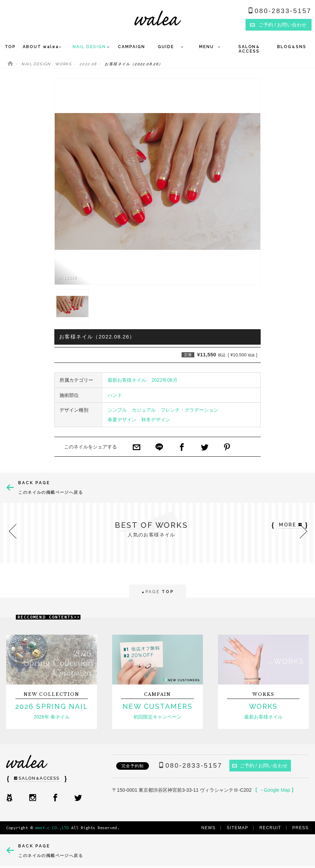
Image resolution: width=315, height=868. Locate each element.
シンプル (117, 410)
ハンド (115, 395)
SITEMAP (237, 828)
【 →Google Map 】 (274, 790)
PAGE (157, 592)
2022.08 (88, 64)
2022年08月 (165, 380)
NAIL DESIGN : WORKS (46, 64)
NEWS (208, 828)
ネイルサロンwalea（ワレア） (158, 18)
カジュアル (144, 410)
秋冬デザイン (156, 420)
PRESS (301, 828)
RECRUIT (270, 828)
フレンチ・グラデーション (189, 410)
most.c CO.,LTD (52, 828)
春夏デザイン (122, 420)
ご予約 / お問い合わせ (260, 766)
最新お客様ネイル (127, 380)
